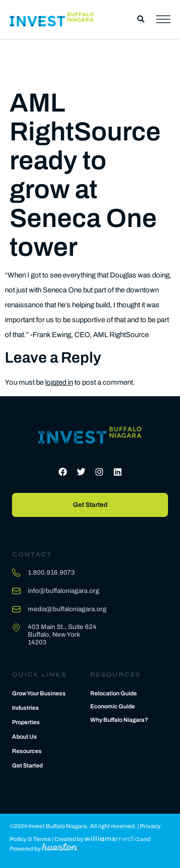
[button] (141, 19)
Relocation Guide (114, 693)
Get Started (27, 766)
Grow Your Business (39, 693)
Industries (25, 708)
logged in (59, 382)
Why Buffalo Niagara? (119, 720)
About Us (24, 737)
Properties (26, 722)
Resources (27, 751)
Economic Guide (113, 706)
